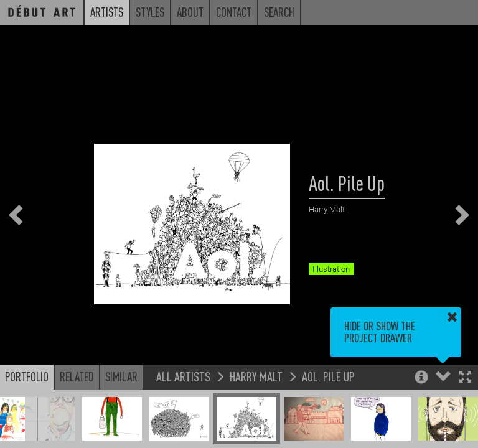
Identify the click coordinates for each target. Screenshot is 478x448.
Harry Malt (256, 376)
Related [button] (77, 376)
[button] (465, 378)
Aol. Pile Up (328, 376)
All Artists (183, 376)
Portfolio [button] (27, 376)
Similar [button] (121, 376)
